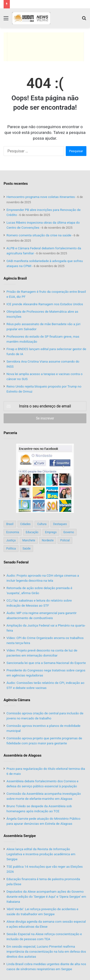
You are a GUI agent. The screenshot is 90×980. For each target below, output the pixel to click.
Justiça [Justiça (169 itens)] (11, 540)
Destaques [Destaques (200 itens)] (60, 524)
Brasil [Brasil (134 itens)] (10, 524)
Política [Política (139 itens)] (11, 549)
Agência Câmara (17, 700)
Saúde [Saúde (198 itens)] (27, 549)
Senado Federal (16, 562)
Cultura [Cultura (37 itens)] (42, 524)
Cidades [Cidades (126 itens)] (25, 524)
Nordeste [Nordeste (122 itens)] (48, 540)
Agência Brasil (15, 278)
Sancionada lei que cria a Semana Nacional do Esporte (46, 663)
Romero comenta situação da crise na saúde (39, 235)
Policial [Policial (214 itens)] (65, 540)
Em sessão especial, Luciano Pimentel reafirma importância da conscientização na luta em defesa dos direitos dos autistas (46, 951)
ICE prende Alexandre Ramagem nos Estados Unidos (45, 304)
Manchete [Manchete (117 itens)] (29, 540)
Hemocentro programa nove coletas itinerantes (41, 197)
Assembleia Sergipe (20, 836)
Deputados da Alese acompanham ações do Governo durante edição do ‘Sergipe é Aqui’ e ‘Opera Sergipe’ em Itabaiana (46, 896)
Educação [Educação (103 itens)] (32, 532)
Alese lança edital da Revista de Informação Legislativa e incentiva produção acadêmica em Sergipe (41, 854)
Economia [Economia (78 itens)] (13, 532)
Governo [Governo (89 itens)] (69, 532)
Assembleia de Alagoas (23, 755)
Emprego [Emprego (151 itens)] (51, 532)
